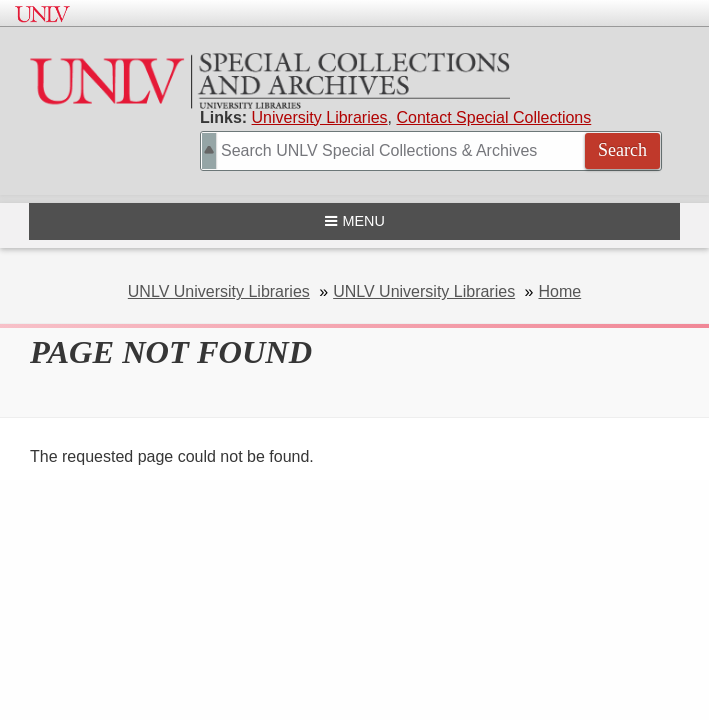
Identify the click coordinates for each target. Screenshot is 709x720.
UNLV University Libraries (219, 291)
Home (560, 291)
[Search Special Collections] (431, 151)
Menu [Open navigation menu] (354, 221)
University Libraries (320, 117)
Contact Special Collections (494, 117)
